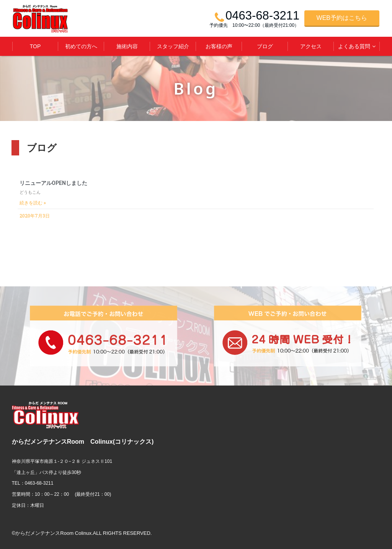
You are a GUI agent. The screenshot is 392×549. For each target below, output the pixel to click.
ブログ (265, 46)
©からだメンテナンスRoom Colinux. (52, 533)
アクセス (311, 46)
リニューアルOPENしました (53, 183)
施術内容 (127, 46)
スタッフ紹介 (173, 46)
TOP (35, 46)
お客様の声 (219, 46)
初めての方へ (81, 46)
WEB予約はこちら (342, 18)
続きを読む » (33, 203)
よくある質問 (354, 46)
